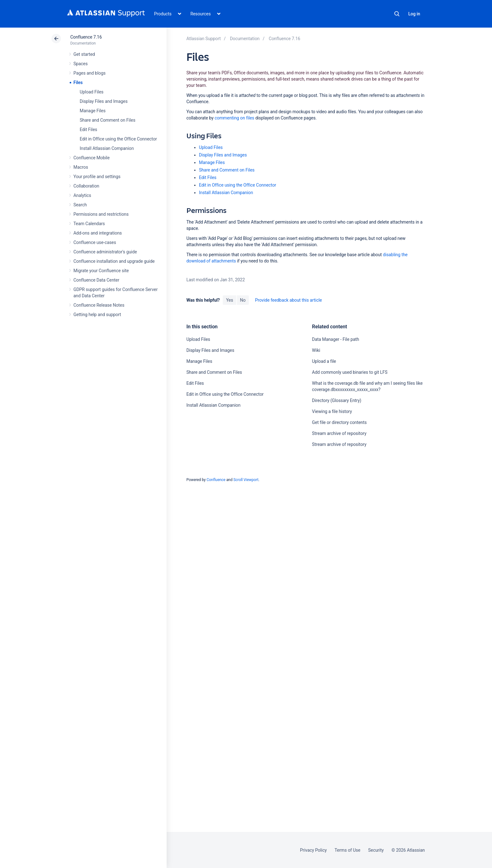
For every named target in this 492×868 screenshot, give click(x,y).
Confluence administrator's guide (105, 252)
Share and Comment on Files (107, 120)
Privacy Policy (313, 850)
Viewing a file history (332, 411)
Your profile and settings (97, 177)
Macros (81, 167)
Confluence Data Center (96, 280)
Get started (84, 54)
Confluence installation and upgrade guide (114, 261)
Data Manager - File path (335, 339)
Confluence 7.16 (86, 37)
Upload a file (324, 361)
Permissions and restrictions (101, 214)
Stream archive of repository (339, 433)
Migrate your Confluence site (101, 271)
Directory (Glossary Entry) (337, 400)
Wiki (316, 350)
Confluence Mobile (91, 158)
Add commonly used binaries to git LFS (350, 372)
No (243, 300)
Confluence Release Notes (99, 305)
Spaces (80, 64)
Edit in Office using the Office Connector (118, 139)
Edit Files (88, 130)
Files (78, 82)
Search (397, 14)
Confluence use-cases (95, 242)
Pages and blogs (89, 73)
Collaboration (86, 186)
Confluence (216, 480)
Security (376, 850)
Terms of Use (347, 850)
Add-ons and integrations (98, 233)
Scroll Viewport (246, 480)
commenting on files (234, 118)
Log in (414, 14)
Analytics (82, 195)
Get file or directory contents (339, 422)
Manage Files (93, 111)
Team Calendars (89, 224)
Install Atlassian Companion (107, 148)
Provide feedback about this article (289, 300)
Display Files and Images (104, 101)
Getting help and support (97, 315)
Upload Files (92, 92)
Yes (229, 300)
